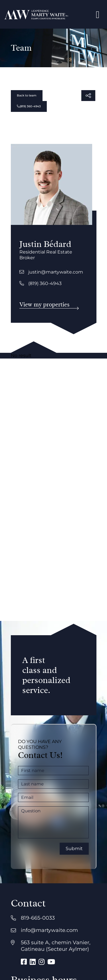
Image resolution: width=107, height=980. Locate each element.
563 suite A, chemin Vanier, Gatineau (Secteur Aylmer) (56, 946)
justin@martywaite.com (51, 272)
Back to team (27, 95)
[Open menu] (98, 14)
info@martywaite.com (49, 930)
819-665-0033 (38, 918)
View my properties (45, 304)
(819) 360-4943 (29, 106)
